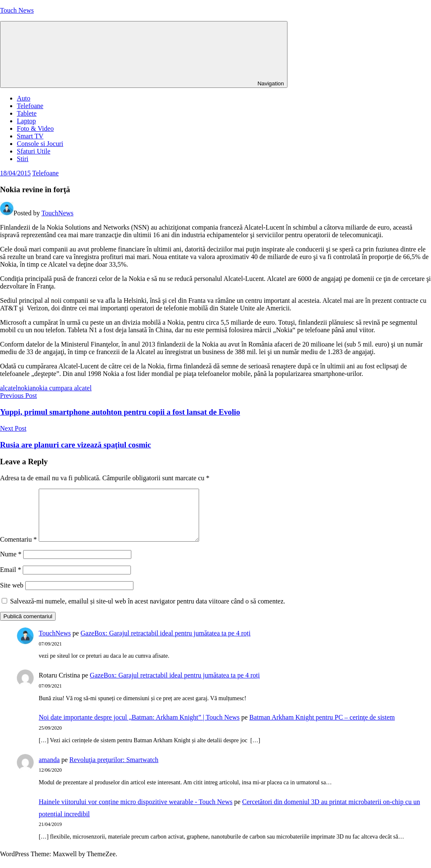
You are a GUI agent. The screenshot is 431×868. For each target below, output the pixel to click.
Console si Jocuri (40, 144)
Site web (12, 595)
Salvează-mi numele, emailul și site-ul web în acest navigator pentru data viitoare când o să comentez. (148, 611)
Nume (11, 564)
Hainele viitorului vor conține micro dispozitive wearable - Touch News (136, 812)
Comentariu (19, 549)
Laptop (26, 121)
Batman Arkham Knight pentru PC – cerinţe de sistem (322, 727)
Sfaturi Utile (34, 151)
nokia (25, 388)
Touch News (17, 10)
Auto (24, 98)
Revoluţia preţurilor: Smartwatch (114, 770)
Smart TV (30, 136)
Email (11, 580)
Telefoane (30, 106)
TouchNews (57, 213)
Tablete (27, 113)
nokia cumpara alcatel (62, 388)
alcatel (9, 388)
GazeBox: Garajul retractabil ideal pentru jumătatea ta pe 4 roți (165, 643)
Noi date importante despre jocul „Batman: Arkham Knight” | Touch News (139, 727)
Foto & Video (35, 128)
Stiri (23, 159)
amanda (49, 770)
